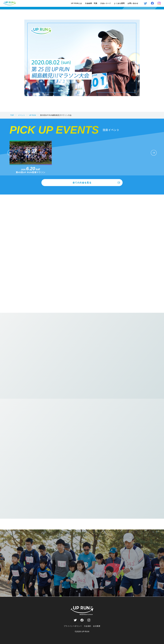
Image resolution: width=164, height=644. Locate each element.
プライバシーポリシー (73, 626)
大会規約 (88, 626)
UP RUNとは (77, 3)
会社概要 (97, 626)
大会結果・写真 (91, 3)
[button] (10, 153)
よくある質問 (119, 3)
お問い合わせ (133, 3)
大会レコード (106, 3)
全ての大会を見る (96, 183)
